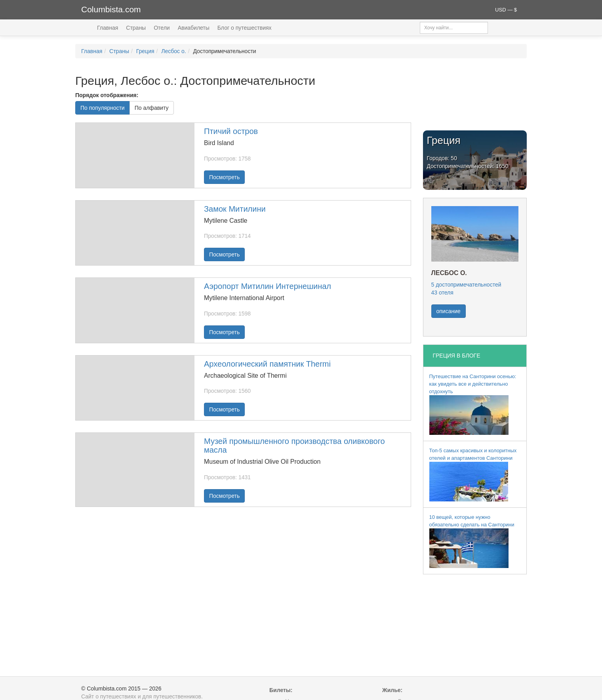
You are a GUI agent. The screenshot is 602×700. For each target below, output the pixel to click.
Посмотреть (224, 177)
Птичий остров (231, 131)
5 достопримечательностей (466, 285)
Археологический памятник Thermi (267, 364)
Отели (162, 28)
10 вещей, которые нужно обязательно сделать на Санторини (472, 541)
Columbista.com (111, 9)
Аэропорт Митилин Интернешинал (268, 286)
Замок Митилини (235, 209)
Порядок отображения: (107, 95)
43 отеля (442, 293)
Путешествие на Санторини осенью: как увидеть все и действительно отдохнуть (473, 404)
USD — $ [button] (506, 10)
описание (449, 311)
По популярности (103, 108)
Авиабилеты (194, 28)
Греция (145, 51)
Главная (108, 28)
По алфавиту (152, 108)
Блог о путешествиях (245, 28)
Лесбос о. (173, 51)
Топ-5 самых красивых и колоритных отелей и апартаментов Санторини (473, 474)
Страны (136, 28)
